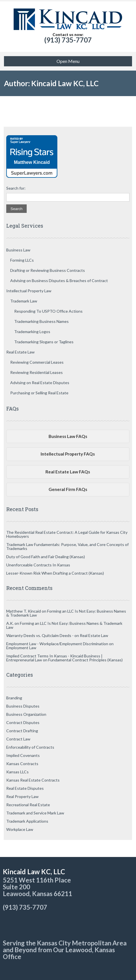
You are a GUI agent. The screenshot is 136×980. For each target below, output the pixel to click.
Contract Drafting (22, 731)
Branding (14, 698)
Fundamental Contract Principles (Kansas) (85, 660)
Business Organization (26, 714)
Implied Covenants (23, 755)
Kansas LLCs (17, 772)
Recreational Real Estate (28, 805)
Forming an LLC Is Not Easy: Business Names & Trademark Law (66, 613)
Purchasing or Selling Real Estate (39, 393)
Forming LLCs (22, 260)
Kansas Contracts (22, 764)
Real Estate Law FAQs (68, 472)
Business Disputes (23, 706)
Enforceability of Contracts (30, 747)
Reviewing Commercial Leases (37, 362)
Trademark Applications (27, 821)
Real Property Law (22, 796)
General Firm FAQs (68, 489)
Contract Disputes (23, 722)
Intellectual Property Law (29, 291)
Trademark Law (24, 301)
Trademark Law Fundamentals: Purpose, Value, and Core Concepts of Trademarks (67, 546)
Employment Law (21, 648)
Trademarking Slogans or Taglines (44, 342)
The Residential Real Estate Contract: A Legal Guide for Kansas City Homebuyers (67, 534)
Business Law (18, 250)
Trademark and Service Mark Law (35, 813)
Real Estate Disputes (25, 788)
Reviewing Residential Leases (36, 372)
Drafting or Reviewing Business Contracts (48, 270)
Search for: (16, 188)
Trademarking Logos (32, 332)
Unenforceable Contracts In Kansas (38, 565)
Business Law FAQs (68, 436)
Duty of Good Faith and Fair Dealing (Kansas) (46, 557)
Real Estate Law (20, 352)
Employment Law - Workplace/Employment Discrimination (57, 644)
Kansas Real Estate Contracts (33, 780)
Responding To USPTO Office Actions (48, 311)
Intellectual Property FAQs (68, 454)
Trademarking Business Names (41, 321)
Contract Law (18, 739)
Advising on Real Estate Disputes (40, 383)
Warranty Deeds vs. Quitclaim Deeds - (40, 635)
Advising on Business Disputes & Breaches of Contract (59, 281)
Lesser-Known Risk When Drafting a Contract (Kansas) (55, 573)
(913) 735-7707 (68, 40)
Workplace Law (20, 829)
